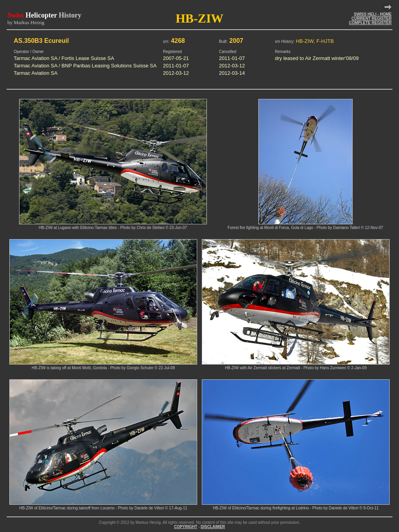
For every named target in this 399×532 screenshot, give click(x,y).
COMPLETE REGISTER (370, 23)
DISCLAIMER (213, 527)
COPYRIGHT (186, 527)
